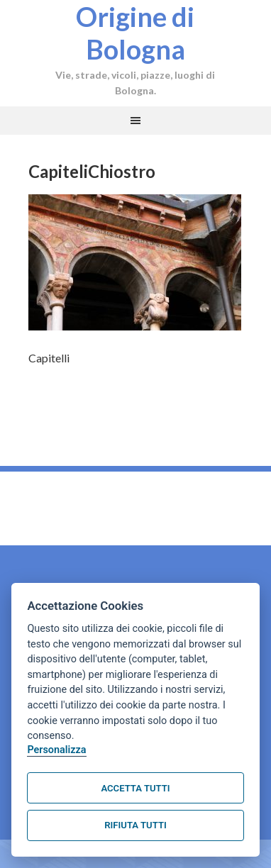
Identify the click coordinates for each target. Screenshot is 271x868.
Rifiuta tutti (135, 825)
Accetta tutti (135, 788)
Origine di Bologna (135, 33)
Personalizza (56, 750)
